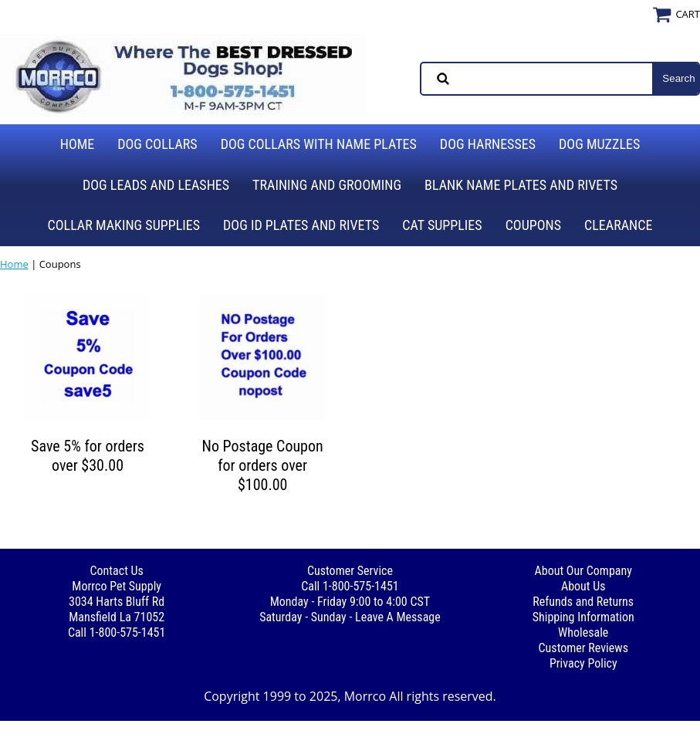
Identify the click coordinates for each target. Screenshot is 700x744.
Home (78, 144)
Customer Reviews (583, 648)
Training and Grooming (327, 185)
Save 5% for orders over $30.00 (88, 456)
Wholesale (583, 632)
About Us (583, 586)
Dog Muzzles (599, 144)
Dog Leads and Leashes (156, 185)
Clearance (618, 225)
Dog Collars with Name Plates (319, 144)
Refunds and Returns (583, 602)
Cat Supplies (442, 225)
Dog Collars (157, 144)
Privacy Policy (583, 663)
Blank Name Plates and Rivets (521, 185)
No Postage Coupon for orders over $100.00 (263, 465)
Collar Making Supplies (124, 225)
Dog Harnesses (488, 144)
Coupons (533, 225)
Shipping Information (583, 617)
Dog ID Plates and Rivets (301, 225)
